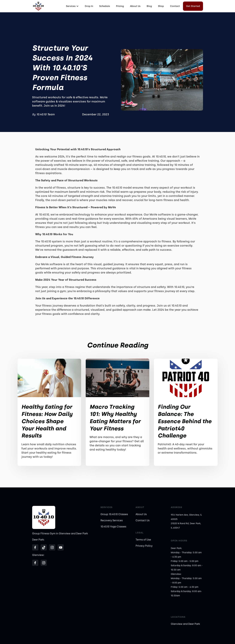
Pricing (120, 6)
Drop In (89, 6)
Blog (149, 6)
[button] (72, 6)
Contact (175, 6)
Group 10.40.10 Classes (114, 514)
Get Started (193, 6)
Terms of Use (143, 540)
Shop (161, 6)
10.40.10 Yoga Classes (113, 527)
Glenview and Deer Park (185, 624)
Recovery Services (112, 520)
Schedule (105, 6)
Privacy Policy (144, 546)
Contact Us (143, 520)
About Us (135, 6)
